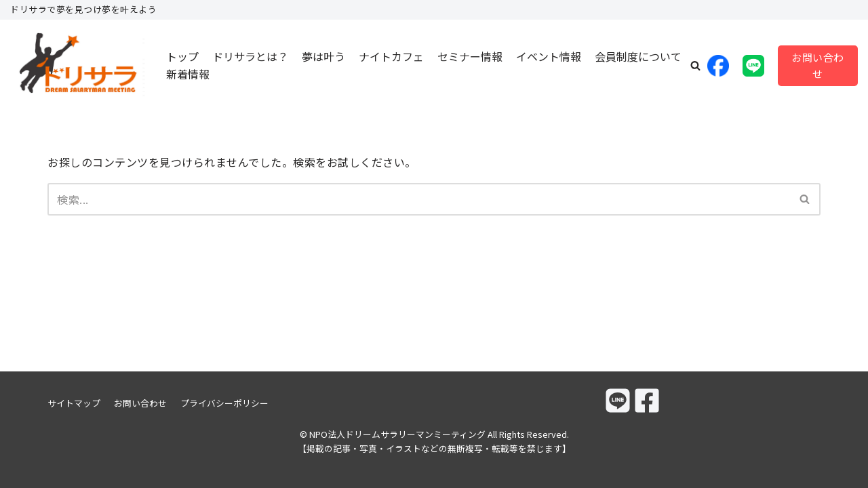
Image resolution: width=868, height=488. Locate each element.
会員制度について (638, 56)
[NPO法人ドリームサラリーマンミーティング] (78, 66)
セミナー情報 (470, 56)
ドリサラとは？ (250, 56)
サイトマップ (74, 403)
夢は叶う (323, 56)
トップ (182, 56)
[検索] (419, 199)
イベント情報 (549, 56)
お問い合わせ (818, 65)
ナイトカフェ (391, 56)
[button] (695, 65)
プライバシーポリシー (224, 403)
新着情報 (188, 74)
